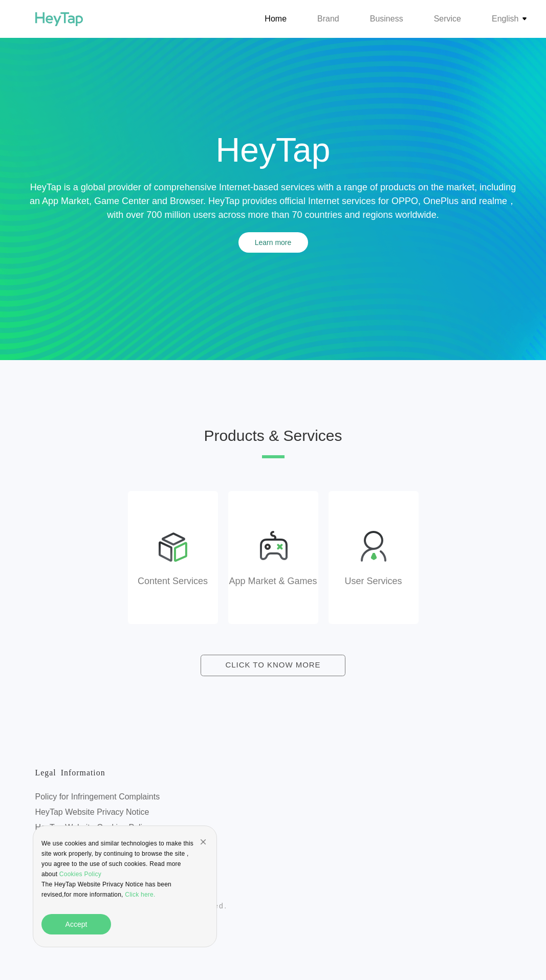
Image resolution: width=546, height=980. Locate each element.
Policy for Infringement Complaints (98, 797)
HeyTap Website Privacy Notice (92, 812)
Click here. (140, 895)
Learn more (273, 242)
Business (387, 19)
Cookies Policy (79, 874)
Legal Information (74, 774)
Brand (328, 19)
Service (447, 19)
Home (276, 19)
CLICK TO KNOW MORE (273, 666)
